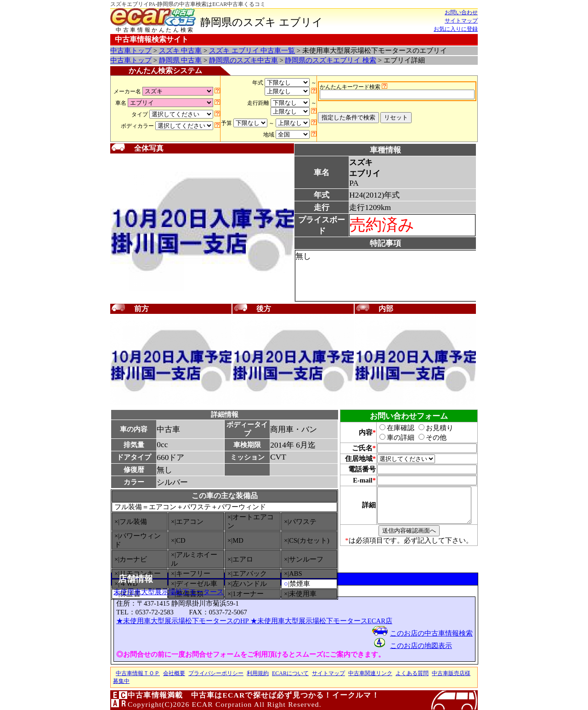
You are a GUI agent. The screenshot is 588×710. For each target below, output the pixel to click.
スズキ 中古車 (181, 51)
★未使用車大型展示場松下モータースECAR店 (321, 621)
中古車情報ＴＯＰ (138, 673)
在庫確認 (392, 428)
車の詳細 (392, 437)
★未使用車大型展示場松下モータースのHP (183, 621)
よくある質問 (412, 673)
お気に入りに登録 (456, 29)
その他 (427, 437)
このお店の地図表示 (421, 646)
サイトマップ (461, 21)
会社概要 (174, 673)
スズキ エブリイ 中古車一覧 (252, 51)
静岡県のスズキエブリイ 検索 (331, 60)
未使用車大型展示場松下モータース (169, 592)
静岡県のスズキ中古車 (243, 60)
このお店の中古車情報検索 (431, 633)
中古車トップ (131, 51)
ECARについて (290, 673)
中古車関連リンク (370, 673)
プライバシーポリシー (216, 673)
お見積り (431, 428)
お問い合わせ (461, 12)
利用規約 (258, 673)
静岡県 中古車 (181, 60)
